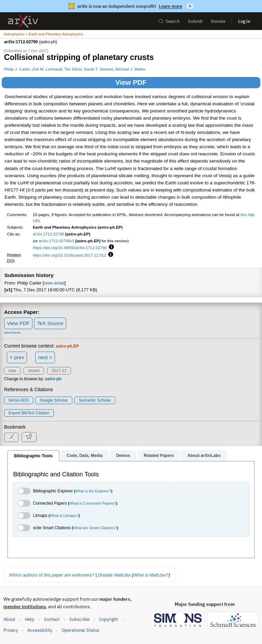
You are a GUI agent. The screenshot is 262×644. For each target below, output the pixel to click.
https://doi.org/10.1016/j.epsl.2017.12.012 (69, 255)
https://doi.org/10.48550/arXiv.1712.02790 (70, 248)
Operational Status (81, 630)
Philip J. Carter (17, 69)
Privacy (11, 630)
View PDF (131, 82)
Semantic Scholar (95, 400)
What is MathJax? (151, 575)
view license (12, 333)
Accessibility (40, 630)
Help (30, 619)
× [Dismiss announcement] (190, 6)
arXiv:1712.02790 (48, 234)
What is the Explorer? (93, 491)
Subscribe (79, 619)
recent (34, 371)
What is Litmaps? (64, 516)
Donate (218, 21)
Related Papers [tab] (159, 456)
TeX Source (50, 323)
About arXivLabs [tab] (204, 456)
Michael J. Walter (130, 69)
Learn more (171, 6)
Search (169, 21)
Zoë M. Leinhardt (47, 69)
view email (54, 283)
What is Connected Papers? (93, 503)
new (12, 371)
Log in (244, 21)
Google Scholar (54, 400)
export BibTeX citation (29, 413)
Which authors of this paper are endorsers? (52, 575)
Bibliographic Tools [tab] (33, 456)
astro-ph (53, 379)
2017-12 (59, 371)
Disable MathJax (114, 575)
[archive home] (23, 21)
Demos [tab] (123, 456)
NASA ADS (19, 400)
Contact (52, 619)
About (9, 619)
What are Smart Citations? (95, 528)
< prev (17, 357)
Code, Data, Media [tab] (84, 456)
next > (45, 357)
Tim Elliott (73, 69)
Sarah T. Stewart (99, 69)
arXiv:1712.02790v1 (57, 241)
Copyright (108, 619)
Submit (195, 21)
